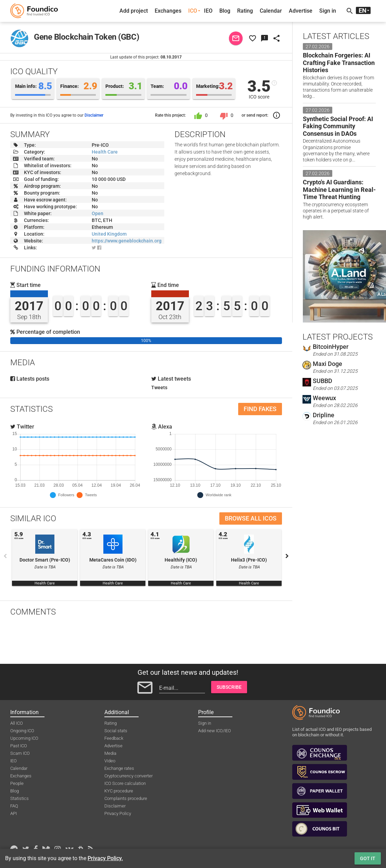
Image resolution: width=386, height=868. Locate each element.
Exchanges (168, 11)
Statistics (20, 798)
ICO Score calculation (125, 783)
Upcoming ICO (24, 738)
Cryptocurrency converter (128, 776)
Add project (134, 11)
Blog (225, 11)
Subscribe (229, 687)
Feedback (114, 738)
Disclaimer (94, 115)
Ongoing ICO (22, 731)
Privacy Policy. (105, 858)
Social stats (116, 731)
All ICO (17, 723)
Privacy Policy (118, 813)
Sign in (328, 11)
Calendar (271, 11)
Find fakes (260, 409)
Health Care (105, 152)
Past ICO (19, 746)
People (17, 783)
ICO (193, 11)
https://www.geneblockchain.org (127, 241)
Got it (368, 858)
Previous (5, 556)
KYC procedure (119, 791)
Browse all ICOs (251, 518)
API (14, 813)
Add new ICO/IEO (215, 731)
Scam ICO (20, 753)
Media (110, 753)
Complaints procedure (126, 798)
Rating (245, 11)
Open (98, 213)
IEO (208, 11)
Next (287, 556)
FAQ (14, 806)
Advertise (301, 11)
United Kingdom (109, 234)
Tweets (159, 387)
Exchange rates (119, 768)
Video (110, 761)
